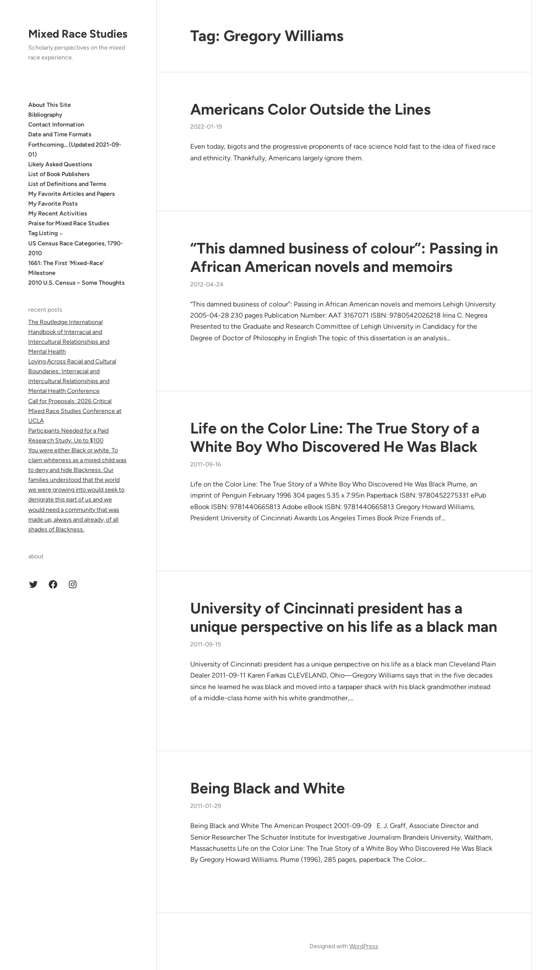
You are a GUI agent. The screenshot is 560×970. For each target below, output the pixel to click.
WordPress (364, 946)
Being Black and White (268, 788)
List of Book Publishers (59, 174)
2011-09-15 (206, 644)
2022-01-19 (206, 127)
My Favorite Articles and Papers (72, 194)
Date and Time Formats (60, 134)
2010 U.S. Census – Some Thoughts (77, 283)
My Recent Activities (58, 214)
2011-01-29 (206, 806)
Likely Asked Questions (60, 164)
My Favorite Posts (53, 204)
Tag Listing (43, 233)
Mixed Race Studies (78, 34)
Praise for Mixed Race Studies (69, 223)
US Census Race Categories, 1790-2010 (76, 248)
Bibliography (45, 115)
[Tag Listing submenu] (61, 233)
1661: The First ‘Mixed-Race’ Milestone (66, 268)
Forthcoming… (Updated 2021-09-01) (75, 150)
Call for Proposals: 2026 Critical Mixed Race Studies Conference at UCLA (75, 411)
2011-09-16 (206, 464)
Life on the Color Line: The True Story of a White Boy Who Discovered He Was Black (335, 438)
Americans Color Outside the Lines (311, 109)
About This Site (50, 105)
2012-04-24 (207, 285)
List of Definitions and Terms (67, 184)
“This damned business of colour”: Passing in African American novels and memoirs (344, 258)
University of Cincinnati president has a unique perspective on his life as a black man (344, 618)
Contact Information (56, 125)
